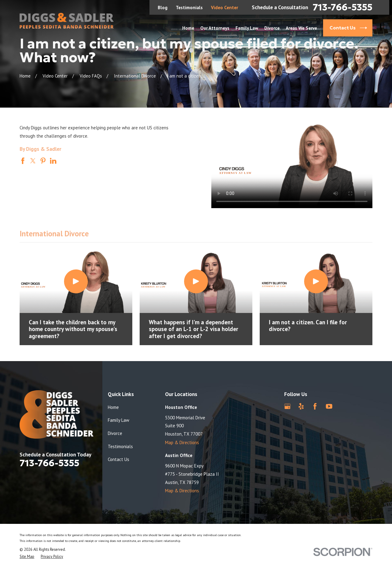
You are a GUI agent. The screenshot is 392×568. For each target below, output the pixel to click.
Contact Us (119, 459)
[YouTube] (329, 406)
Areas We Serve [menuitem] (301, 28)
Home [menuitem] (188, 28)
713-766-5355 (343, 7)
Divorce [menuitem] (272, 28)
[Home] (67, 21)
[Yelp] (301, 406)
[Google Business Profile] (287, 406)
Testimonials (189, 8)
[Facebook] (315, 406)
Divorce (115, 433)
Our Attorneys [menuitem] (215, 28)
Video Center (224, 8)
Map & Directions (182, 442)
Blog (163, 8)
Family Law (119, 420)
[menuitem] (27, 557)
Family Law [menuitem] (247, 28)
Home (113, 407)
